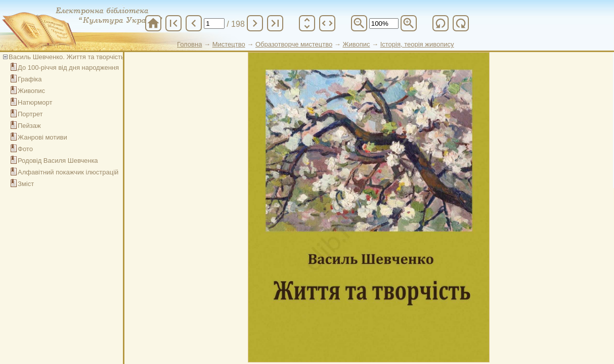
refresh (441, 23)
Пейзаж (29, 126)
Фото (25, 149)
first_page (173, 23)
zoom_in (409, 23)
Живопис (31, 91)
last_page (275, 23)
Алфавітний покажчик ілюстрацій (68, 172)
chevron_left (194, 23)
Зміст (26, 184)
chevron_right (255, 23)
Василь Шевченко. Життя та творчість (67, 57)
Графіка (30, 79)
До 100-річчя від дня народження (68, 67)
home (153, 23)
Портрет (30, 114)
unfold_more (307, 23)
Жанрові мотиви (42, 137)
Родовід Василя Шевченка (58, 161)
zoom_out (359, 23)
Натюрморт (35, 102)
